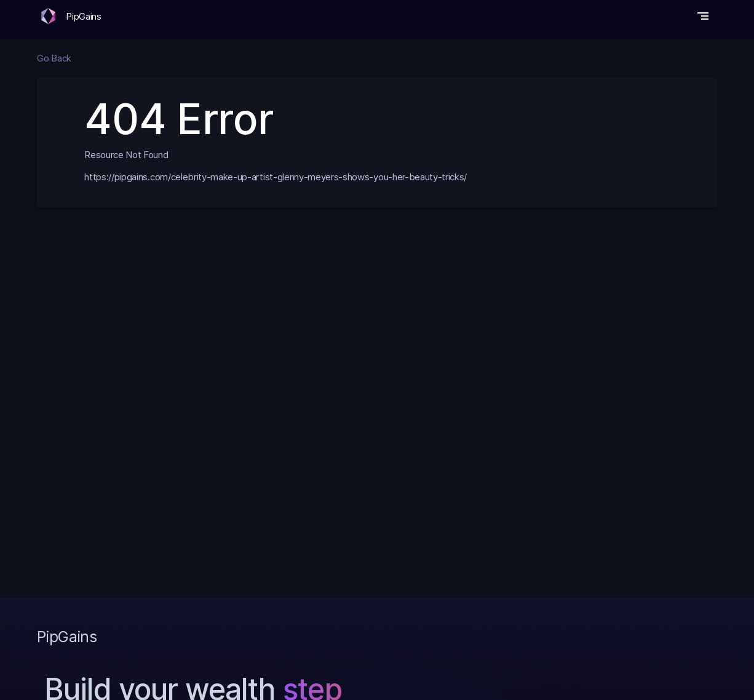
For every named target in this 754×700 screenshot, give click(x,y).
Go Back (54, 58)
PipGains (83, 16)
